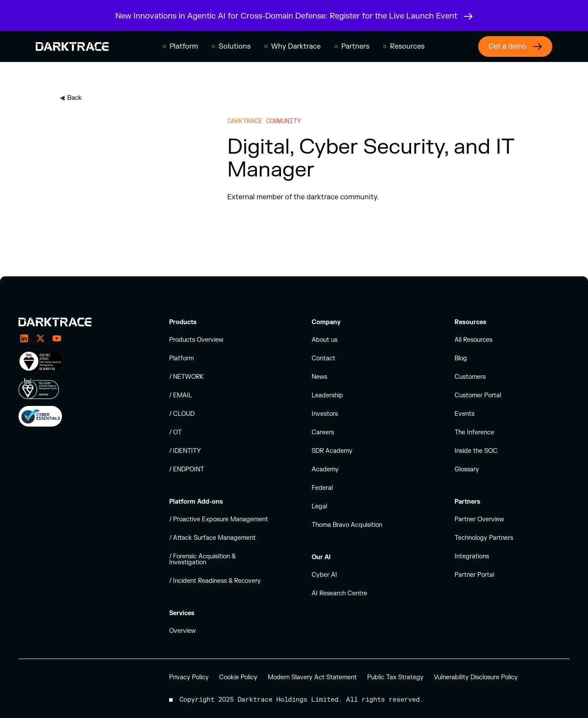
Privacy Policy (189, 677)
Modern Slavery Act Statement (312, 677)
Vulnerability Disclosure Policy (476, 677)
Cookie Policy (238, 677)
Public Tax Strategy (395, 677)
